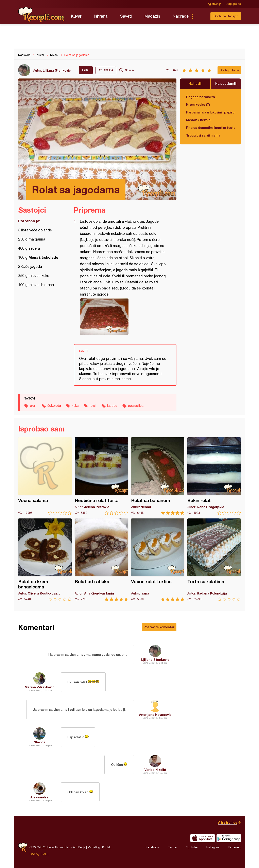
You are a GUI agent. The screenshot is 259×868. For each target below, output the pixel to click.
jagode (112, 406)
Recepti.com (41, 15)
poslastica (136, 406)
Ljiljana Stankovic (57, 70)
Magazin (152, 16)
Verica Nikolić (155, 770)
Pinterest (235, 847)
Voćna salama (45, 476)
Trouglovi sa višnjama (203, 135)
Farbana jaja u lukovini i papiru (210, 112)
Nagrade (181, 16)
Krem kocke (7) (198, 104)
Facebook (152, 847)
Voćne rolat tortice (158, 560)
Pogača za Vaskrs (201, 97)
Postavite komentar (159, 627)
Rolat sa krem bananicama (45, 560)
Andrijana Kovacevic (155, 715)
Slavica (40, 742)
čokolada (54, 406)
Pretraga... (201, 16)
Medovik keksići (199, 120)
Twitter (173, 847)
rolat (93, 406)
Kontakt (107, 847)
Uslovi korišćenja (75, 847)
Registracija (214, 4)
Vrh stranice (228, 822)
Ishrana (101, 16)
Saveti (126, 16)
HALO (45, 854)
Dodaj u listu (229, 70)
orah (33, 406)
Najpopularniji (226, 83)
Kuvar (76, 16)
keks (75, 406)
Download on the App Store (203, 838)
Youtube (192, 847)
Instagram (213, 847)
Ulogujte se (233, 4)
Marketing (94, 847)
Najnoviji (195, 83)
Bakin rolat (214, 476)
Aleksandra (39, 797)
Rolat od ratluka (101, 560)
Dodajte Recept (226, 16)
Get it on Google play (229, 838)
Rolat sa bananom (158, 476)
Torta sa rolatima (214, 560)
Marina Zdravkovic (40, 687)
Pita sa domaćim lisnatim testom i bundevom (210, 128)
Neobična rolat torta (101, 476)
